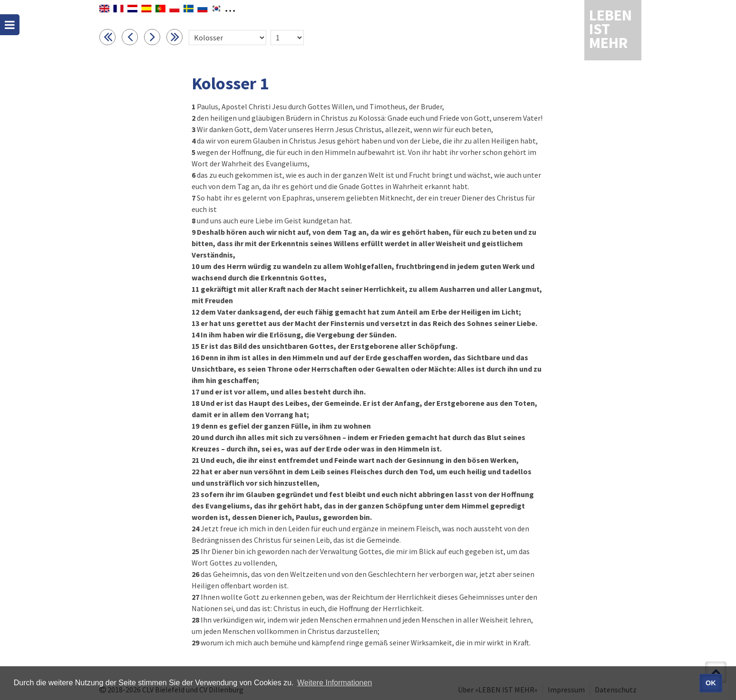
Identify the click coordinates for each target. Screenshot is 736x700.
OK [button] (711, 683)
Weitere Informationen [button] (334, 683)
